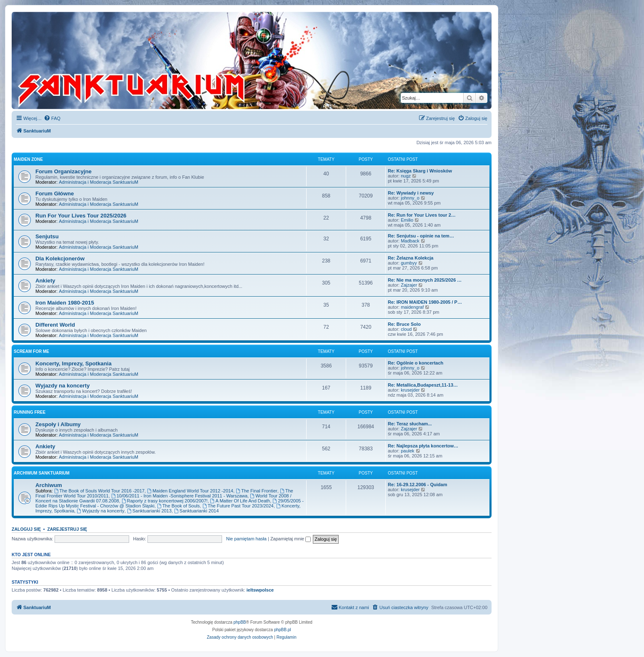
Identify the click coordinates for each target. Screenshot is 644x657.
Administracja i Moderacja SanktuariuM (99, 182)
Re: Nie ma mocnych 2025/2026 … (425, 280)
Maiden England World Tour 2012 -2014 (190, 491)
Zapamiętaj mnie (291, 539)
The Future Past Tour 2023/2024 (238, 506)
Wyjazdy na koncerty (62, 386)
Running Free (30, 412)
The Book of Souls (178, 506)
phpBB (240, 622)
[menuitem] (52, 118)
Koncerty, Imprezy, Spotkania (74, 363)
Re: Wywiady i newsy (411, 193)
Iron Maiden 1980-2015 (65, 303)
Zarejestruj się (67, 529)
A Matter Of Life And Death (240, 501)
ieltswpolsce (260, 590)
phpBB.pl (283, 630)
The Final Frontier (257, 491)
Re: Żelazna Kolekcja (411, 258)
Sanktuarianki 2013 (149, 511)
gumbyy (409, 263)
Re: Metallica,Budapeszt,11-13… (423, 385)
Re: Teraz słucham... (410, 424)
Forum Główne (55, 194)
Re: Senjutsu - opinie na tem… (421, 236)
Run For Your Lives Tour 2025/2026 (81, 216)
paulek (407, 451)
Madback (410, 241)
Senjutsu (47, 236)
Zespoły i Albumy (58, 424)
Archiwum (49, 485)
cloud (406, 329)
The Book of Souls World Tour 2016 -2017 (99, 491)
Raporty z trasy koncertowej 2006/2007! (165, 501)
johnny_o (410, 198)
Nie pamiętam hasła (246, 539)
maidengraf (412, 307)
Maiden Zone (28, 159)
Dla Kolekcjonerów (60, 259)
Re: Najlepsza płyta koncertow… (423, 446)
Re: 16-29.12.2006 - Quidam (417, 485)
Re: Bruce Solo (404, 324)
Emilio (407, 220)
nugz (406, 176)
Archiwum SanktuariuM (42, 473)
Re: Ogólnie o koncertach (416, 363)
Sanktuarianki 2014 (196, 511)
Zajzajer (409, 285)
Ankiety (45, 281)
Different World (55, 325)
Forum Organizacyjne (64, 171)
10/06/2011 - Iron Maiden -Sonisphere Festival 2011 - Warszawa (179, 496)
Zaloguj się (26, 529)
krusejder (410, 390)
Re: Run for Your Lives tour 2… (422, 215)
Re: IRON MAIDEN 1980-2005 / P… (425, 302)
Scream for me (31, 351)
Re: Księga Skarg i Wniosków (420, 171)
